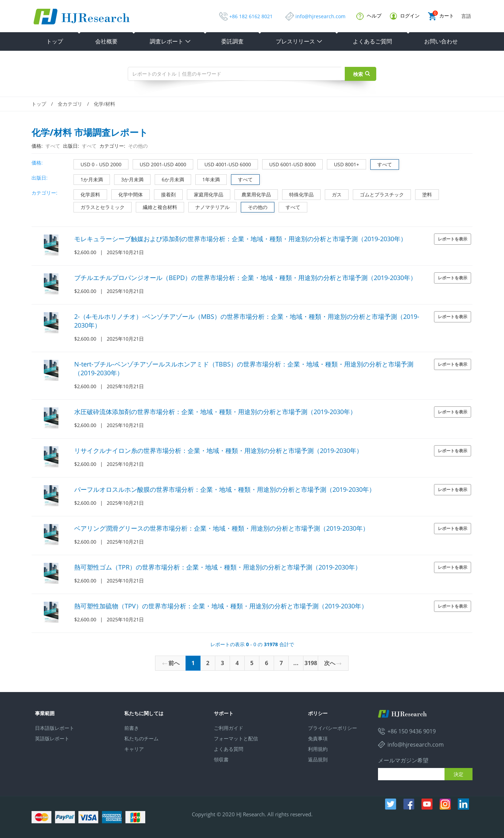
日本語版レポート (55, 728)
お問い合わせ (441, 41)
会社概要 (106, 41)
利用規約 (318, 749)
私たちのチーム (141, 738)
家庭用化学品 (205, 194)
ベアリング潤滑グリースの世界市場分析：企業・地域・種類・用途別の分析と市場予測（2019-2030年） (222, 528)
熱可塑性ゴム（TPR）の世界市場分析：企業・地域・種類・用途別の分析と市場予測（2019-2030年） (218, 567)
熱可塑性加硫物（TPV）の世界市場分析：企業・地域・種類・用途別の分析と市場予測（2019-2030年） (221, 606)
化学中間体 (127, 194)
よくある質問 (229, 749)
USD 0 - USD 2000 (98, 164)
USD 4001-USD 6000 (224, 164)
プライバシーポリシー (332, 728)
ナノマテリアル (209, 206)
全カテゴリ (70, 104)
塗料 (424, 194)
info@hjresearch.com (320, 16)
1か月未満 (88, 179)
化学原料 (87, 194)
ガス (333, 194)
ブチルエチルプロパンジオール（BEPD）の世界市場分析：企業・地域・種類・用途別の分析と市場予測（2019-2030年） (245, 278)
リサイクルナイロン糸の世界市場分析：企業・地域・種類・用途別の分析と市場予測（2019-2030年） (218, 451)
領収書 (221, 759)
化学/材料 (104, 104)
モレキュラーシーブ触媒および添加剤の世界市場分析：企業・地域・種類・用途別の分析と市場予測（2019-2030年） (240, 239)
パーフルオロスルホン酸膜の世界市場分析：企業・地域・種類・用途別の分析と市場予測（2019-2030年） (225, 489)
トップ (55, 41)
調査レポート (170, 41)
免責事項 (318, 738)
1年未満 (208, 179)
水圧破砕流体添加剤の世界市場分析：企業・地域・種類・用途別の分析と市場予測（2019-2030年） (215, 412)
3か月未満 (129, 179)
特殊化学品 (298, 194)
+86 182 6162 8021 (251, 16)
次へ (333, 663)
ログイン (405, 16)
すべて (381, 164)
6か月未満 (170, 179)
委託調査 (232, 41)
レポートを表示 (453, 239)
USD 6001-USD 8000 (289, 164)
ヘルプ (369, 16)
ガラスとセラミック (99, 206)
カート (441, 16)
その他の (254, 206)
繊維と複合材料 (157, 206)
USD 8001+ (343, 164)
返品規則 (318, 759)
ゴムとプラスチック (379, 194)
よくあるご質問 (372, 41)
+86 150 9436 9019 (412, 731)
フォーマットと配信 (236, 738)
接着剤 (165, 194)
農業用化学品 (253, 194)
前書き (132, 728)
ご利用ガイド (229, 728)
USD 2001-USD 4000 (160, 164)
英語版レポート (52, 738)
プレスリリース (299, 41)
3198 (311, 663)
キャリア (134, 749)
